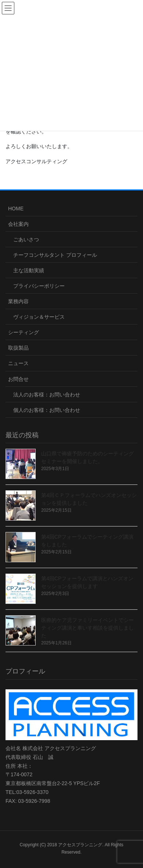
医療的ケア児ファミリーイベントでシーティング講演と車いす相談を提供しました (87, 628)
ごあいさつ (26, 239)
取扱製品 (18, 348)
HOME (16, 209)
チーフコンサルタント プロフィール (55, 255)
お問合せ (18, 379)
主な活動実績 (29, 270)
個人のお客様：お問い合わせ (47, 410)
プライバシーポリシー (39, 286)
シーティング (24, 332)
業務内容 (18, 301)
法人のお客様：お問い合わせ (47, 395)
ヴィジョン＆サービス (39, 317)
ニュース (18, 363)
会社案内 (18, 224)
